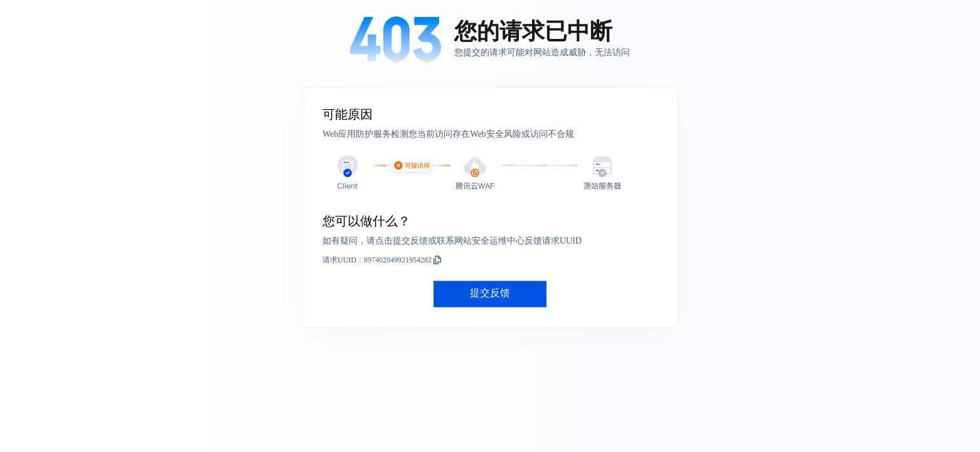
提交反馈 (490, 293)
